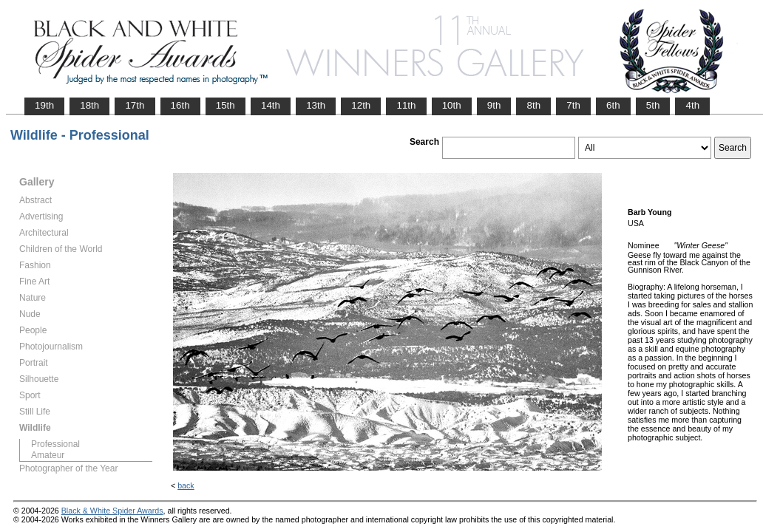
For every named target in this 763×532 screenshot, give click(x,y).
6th (613, 105)
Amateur (48, 455)
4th (692, 105)
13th (316, 105)
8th (533, 105)
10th (452, 105)
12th (361, 105)
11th (406, 105)
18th (89, 105)
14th (271, 105)
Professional (55, 444)
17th (135, 105)
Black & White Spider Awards (112, 511)
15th (225, 105)
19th (44, 105)
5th (653, 105)
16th (180, 105)
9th (494, 105)
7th (573, 105)
